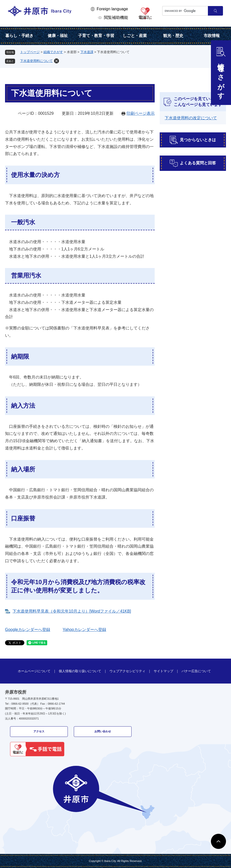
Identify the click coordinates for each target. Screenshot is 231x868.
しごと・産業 (135, 36)
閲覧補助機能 (116, 17)
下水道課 (87, 52)
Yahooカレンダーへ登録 (84, 630)
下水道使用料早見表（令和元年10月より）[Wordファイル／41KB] (72, 611)
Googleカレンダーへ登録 (28, 630)
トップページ (30, 52)
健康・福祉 (58, 36)
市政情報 (212, 36)
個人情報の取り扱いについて (80, 671)
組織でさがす (53, 52)
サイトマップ (163, 671)
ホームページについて (34, 671)
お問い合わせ (103, 731)
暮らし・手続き (19, 36)
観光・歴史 (173, 36)
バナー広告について (196, 671)
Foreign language (112, 9)
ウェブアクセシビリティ (127, 671)
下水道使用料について (36, 61)
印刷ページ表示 (141, 113)
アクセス (39, 731)
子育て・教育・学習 (96, 36)
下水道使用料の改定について (191, 118)
